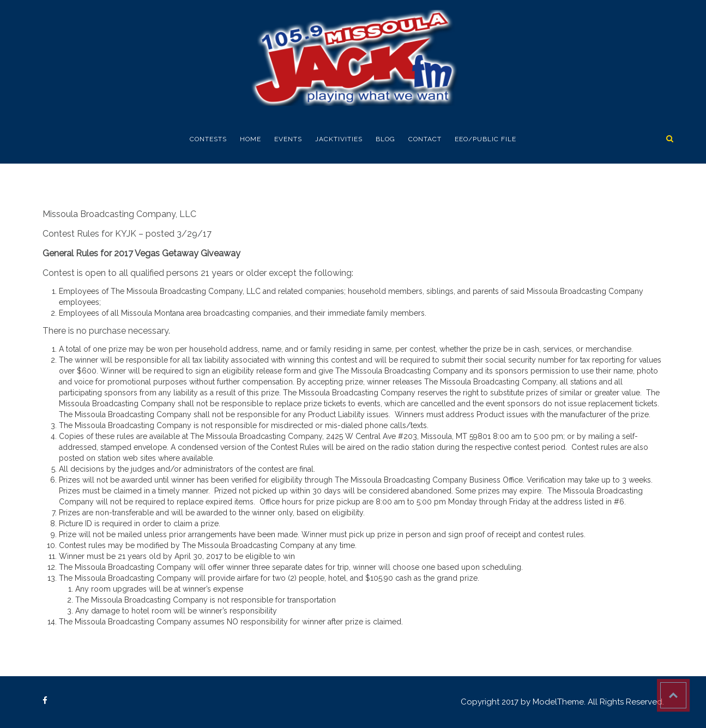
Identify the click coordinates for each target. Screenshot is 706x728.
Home (251, 139)
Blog (385, 139)
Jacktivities (339, 139)
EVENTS (288, 139)
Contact (425, 139)
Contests (208, 139)
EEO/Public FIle (485, 139)
